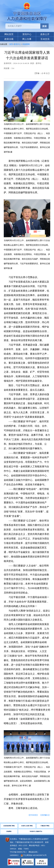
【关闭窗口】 (45, 815)
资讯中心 (17, 44)
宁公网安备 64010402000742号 (34, 855)
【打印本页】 (33, 815)
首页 (11, 44)
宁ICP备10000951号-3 (18, 852)
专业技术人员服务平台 (36, 831)
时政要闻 (26, 44)
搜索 (44, 26)
